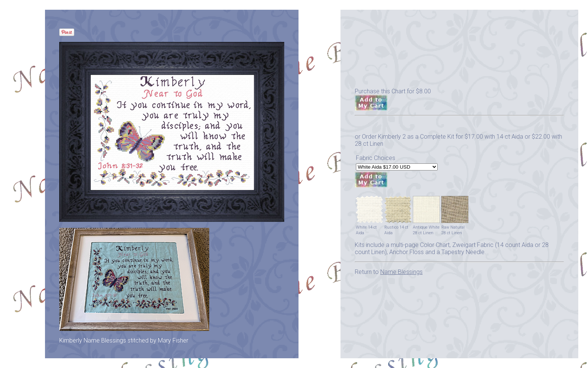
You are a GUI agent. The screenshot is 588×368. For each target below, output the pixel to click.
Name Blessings (401, 272)
